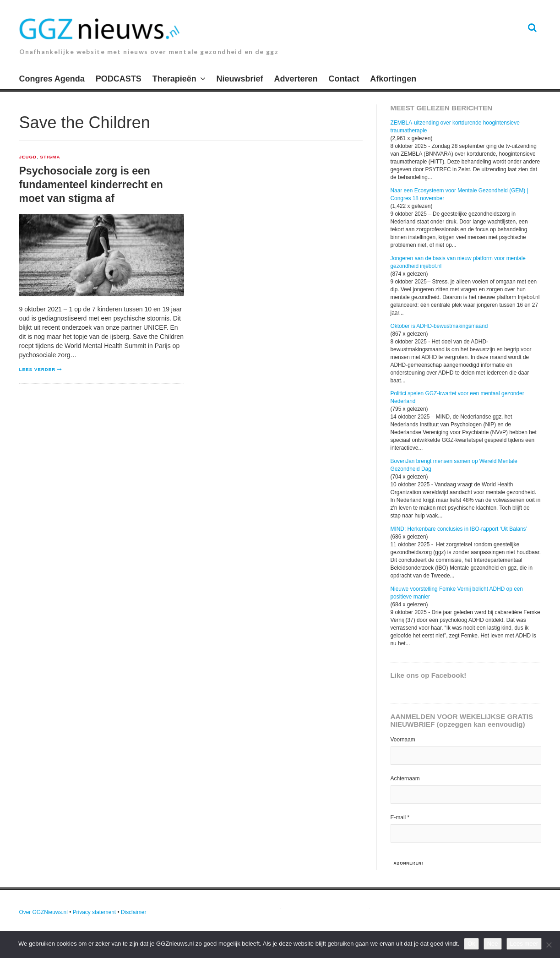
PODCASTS (119, 79)
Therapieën (174, 79)
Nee (493, 944)
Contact (344, 79)
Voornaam (403, 740)
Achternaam (405, 778)
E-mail (400, 817)
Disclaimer (134, 912)
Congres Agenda (52, 79)
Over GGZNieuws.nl (43, 912)
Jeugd (28, 157)
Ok (471, 944)
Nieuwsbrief (240, 79)
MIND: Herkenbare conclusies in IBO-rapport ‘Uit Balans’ (459, 529)
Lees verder (38, 369)
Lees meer (524, 944)
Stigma (50, 157)
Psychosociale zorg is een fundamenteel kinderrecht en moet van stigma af (91, 185)
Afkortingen (393, 79)
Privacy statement (95, 912)
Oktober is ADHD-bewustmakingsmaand (439, 326)
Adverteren (296, 79)
